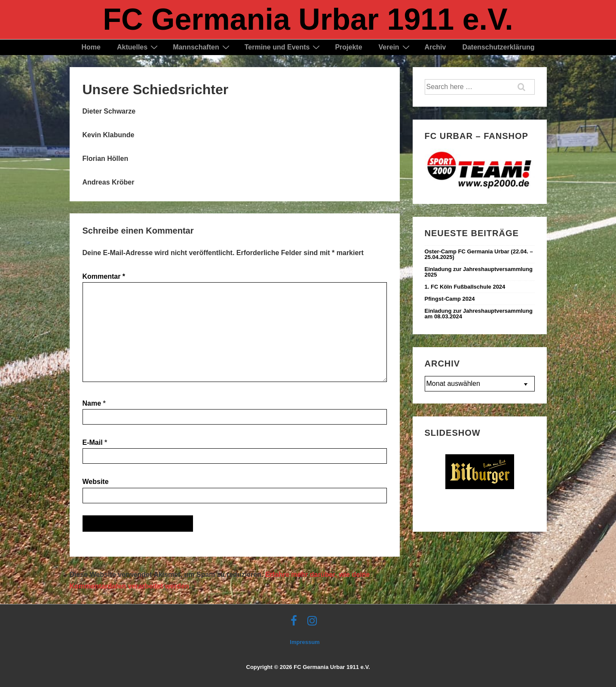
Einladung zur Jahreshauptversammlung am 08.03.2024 (479, 314)
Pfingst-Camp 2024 (450, 299)
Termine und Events (283, 47)
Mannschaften (202, 47)
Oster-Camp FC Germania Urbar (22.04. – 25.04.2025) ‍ (479, 254)
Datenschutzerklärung (498, 47)
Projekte (348, 47)
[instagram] (313, 624)
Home (91, 47)
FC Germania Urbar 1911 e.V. (308, 19)
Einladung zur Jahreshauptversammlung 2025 (479, 272)
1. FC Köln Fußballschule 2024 (465, 287)
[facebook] (296, 624)
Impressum (305, 642)
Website (96, 482)
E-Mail (93, 442)
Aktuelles (138, 47)
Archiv (435, 47)
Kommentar (104, 276)
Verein (395, 47)
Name (92, 403)
